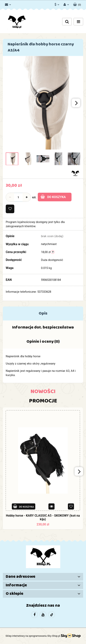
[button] (77, 4)
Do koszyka (53, 197)
